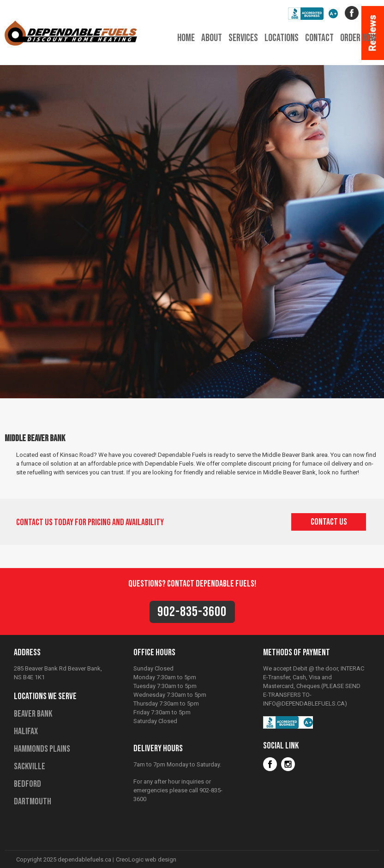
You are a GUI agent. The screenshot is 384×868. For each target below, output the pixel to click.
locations (282, 38)
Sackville (30, 766)
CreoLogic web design (146, 859)
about (212, 38)
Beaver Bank (33, 714)
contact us (329, 522)
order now (358, 38)
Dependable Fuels (71, 27)
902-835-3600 (192, 612)
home (186, 38)
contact (319, 38)
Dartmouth (33, 802)
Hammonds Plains (42, 749)
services (243, 38)
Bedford (27, 784)
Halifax (26, 731)
